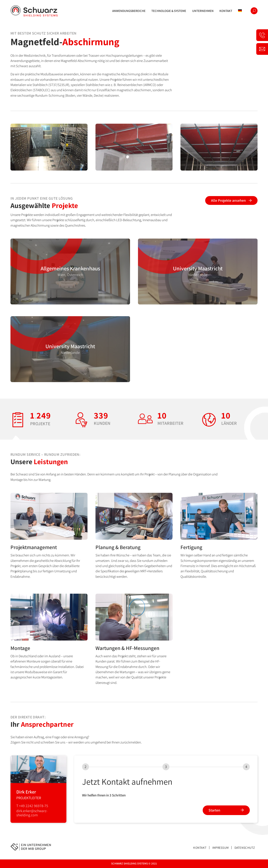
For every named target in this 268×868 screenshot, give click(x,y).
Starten (214, 810)
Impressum (221, 848)
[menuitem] (129, 11)
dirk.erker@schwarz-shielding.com (32, 813)
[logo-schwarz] (34, 11)
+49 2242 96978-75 (34, 806)
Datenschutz (245, 848)
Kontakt (200, 848)
